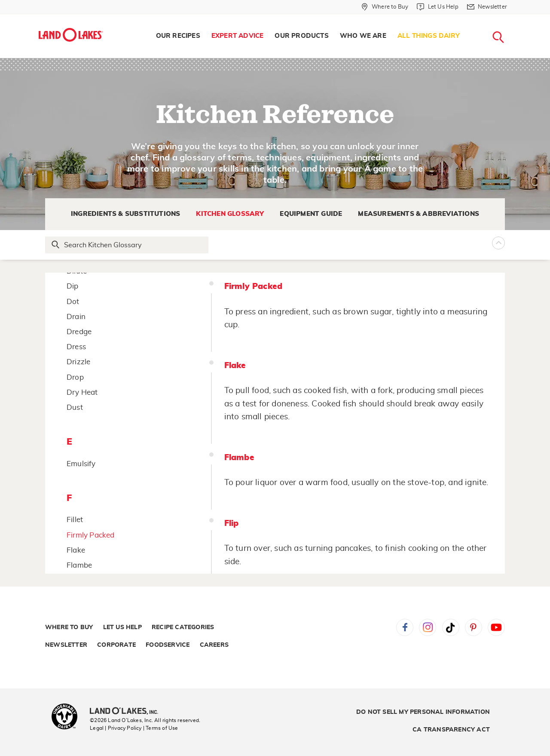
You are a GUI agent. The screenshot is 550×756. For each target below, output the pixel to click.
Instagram (428, 627)
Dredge (79, 332)
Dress (76, 347)
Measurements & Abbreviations (419, 214)
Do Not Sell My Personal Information (423, 712)
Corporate (116, 645)
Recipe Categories (183, 627)
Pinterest (474, 627)
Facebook (405, 627)
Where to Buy (69, 627)
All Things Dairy (429, 36)
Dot (73, 302)
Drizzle (78, 362)
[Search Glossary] (127, 245)
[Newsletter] (487, 7)
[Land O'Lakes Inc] (127, 712)
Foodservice (168, 645)
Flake (76, 550)
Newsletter (66, 645)
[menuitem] (178, 36)
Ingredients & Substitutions (125, 214)
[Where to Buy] (385, 7)
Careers (214, 645)
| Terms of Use (161, 728)
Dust (75, 407)
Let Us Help (122, 627)
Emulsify (81, 464)
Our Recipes (178, 36)
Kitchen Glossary (230, 214)
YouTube (496, 627)
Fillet (75, 520)
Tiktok (451, 627)
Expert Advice (238, 36)
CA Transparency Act (451, 730)
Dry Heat (82, 392)
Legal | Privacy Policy (116, 728)
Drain (76, 317)
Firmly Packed (91, 535)
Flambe (79, 565)
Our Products (301, 36)
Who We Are (363, 36)
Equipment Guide (311, 214)
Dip (73, 286)
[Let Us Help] (437, 7)
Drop (75, 377)
